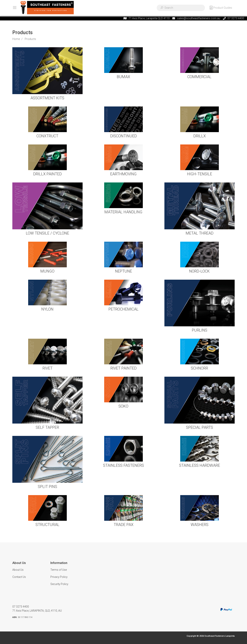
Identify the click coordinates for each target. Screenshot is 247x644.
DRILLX (200, 136)
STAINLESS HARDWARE (200, 465)
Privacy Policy (59, 577)
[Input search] (183, 8)
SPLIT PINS (47, 487)
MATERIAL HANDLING (123, 212)
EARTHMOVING (123, 174)
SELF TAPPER (47, 427)
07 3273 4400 (21, 607)
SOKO (123, 406)
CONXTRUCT (47, 136)
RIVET (47, 368)
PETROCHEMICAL (123, 309)
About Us (18, 570)
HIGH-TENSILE (200, 174)
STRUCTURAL (47, 525)
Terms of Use (59, 570)
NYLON (47, 309)
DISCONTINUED (123, 136)
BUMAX (123, 77)
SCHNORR (199, 368)
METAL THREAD (200, 233)
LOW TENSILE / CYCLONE (47, 233)
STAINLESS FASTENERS (123, 465)
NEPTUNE (123, 271)
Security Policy (59, 584)
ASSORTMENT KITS (47, 98)
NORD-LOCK (199, 271)
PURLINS (200, 330)
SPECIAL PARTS (200, 427)
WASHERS (200, 525)
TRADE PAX (123, 525)
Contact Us (19, 577)
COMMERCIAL (199, 77)
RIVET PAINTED (123, 368)
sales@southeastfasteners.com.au (199, 18)
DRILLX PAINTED (47, 174)
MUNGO (47, 271)
